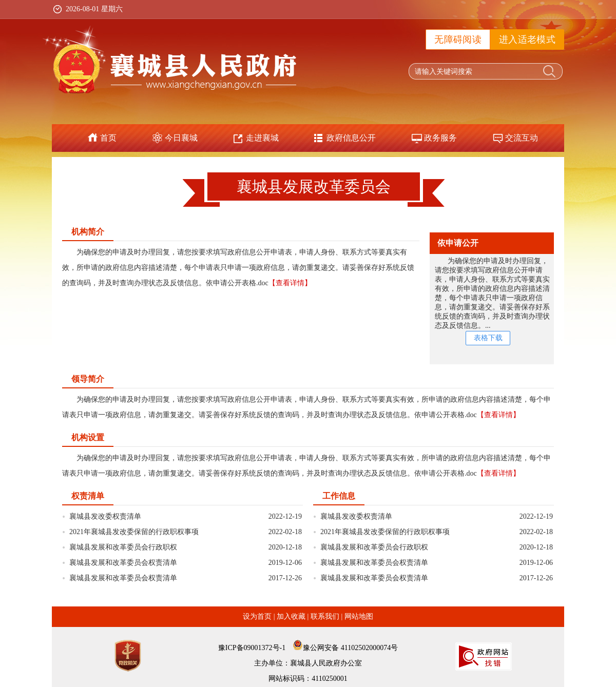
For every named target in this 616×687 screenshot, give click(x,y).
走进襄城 (262, 138)
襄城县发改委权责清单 (105, 516)
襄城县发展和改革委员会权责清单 (123, 563)
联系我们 (325, 616)
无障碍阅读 (458, 40)
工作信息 (339, 496)
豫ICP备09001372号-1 (252, 648)
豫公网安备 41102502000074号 (350, 648)
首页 (108, 138)
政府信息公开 (351, 138)
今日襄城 (181, 138)
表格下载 (488, 338)
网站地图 (359, 616)
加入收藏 (291, 616)
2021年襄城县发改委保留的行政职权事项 (134, 532)
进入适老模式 (527, 40)
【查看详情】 (290, 283)
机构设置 (88, 437)
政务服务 (440, 138)
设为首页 (257, 616)
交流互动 (522, 138)
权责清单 (88, 496)
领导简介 (88, 379)
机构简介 (88, 232)
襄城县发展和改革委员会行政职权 (123, 547)
